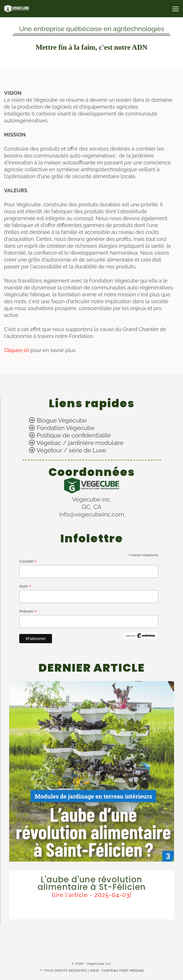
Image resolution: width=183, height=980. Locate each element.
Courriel (28, 561)
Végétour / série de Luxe (71, 450)
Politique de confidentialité (74, 435)
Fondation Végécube (66, 428)
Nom (25, 586)
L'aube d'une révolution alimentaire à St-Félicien (92, 883)
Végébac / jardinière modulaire (80, 443)
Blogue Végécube (62, 420)
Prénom (28, 611)
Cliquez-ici (17, 350)
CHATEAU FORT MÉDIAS (123, 971)
